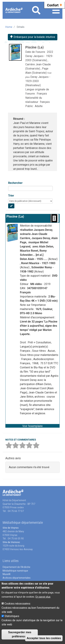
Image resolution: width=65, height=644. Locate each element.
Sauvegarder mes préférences (20, 634)
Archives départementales (17, 578)
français (45, 102)
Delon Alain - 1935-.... (34, 259)
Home (9, 27)
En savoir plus (43, 597)
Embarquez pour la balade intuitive (33, 37)
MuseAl (6, 574)
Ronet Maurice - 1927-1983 (38, 263)
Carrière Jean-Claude (38, 64)
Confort (55, 5)
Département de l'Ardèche (16, 567)
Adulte (39, 106)
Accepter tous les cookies (44, 638)
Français (42, 94)
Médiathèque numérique (15, 571)
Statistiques (12, 616)
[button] (32, 426)
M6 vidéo (36, 284)
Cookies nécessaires (17, 604)
